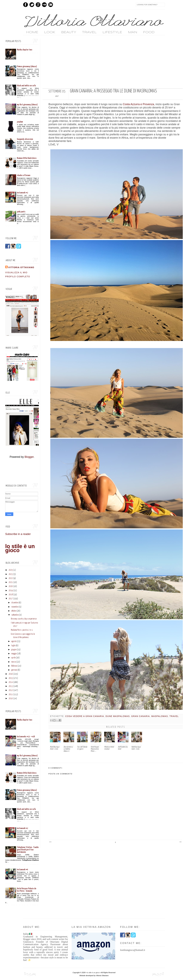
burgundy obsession (25, 139)
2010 (11, 699)
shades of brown (24, 175)
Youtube (44, 5)
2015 (11, 678)
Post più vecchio (180, 842)
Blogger (29, 457)
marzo (14, 662)
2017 (11, 599)
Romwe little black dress (27, 158)
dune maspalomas (118, 716)
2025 (11, 570)
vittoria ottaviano (21, 267)
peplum (20, 122)
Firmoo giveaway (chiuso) (27, 66)
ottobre (14, 611)
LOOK (50, 32)
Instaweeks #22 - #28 (26, 737)
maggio (14, 654)
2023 (11, 574)
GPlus (38, 5)
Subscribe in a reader (18, 534)
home (32, 32)
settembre (15, 615)
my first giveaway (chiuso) (27, 105)
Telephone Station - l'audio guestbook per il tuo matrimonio (28, 850)
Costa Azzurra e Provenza (138, 104)
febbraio (14, 666)
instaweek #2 (23, 193)
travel (174, 716)
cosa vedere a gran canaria (85, 716)
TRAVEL (89, 32)
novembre (15, 607)
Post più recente (50, 842)
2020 (11, 586)
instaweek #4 (23, 870)
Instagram (51, 5)
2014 (11, 682)
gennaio (14, 670)
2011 (11, 695)
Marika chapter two (25, 50)
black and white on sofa (26, 86)
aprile (13, 658)
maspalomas (160, 716)
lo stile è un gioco (20, 548)
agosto (14, 641)
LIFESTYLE (112, 32)
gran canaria (141, 716)
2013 (11, 686)
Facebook (26, 5)
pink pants (21, 212)
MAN (133, 32)
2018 (11, 595)
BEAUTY (69, 32)
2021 (11, 582)
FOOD (149, 32)
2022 (11, 578)
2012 (11, 690)
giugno (14, 650)
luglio (13, 646)
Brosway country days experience (24, 619)
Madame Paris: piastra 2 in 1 (22, 630)
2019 (11, 591)
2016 (11, 674)
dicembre (15, 603)
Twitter (32, 5)
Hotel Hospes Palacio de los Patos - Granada (27, 890)
